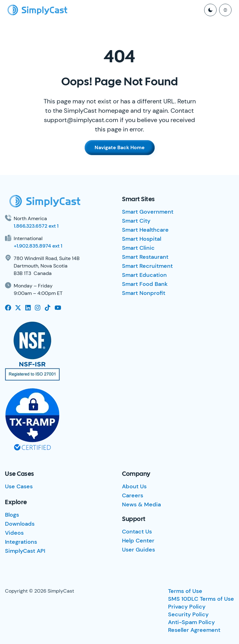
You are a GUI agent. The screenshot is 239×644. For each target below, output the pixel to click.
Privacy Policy (187, 607)
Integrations (21, 542)
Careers (133, 495)
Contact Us (137, 532)
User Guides (138, 550)
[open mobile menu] (225, 10)
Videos (14, 533)
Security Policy (188, 614)
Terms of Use (185, 591)
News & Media (141, 504)
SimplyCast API (25, 551)
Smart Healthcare (145, 230)
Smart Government (148, 212)
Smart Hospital (142, 239)
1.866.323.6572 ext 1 (36, 226)
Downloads (20, 524)
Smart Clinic (138, 248)
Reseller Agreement (194, 630)
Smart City (136, 221)
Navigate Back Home (120, 147)
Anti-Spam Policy (191, 622)
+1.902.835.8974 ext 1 (38, 246)
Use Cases (19, 486)
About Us (134, 486)
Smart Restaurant (145, 257)
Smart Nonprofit (144, 293)
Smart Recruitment (147, 266)
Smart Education (144, 275)
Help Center (138, 541)
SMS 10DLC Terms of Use (201, 599)
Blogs (12, 515)
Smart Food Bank (145, 284)
